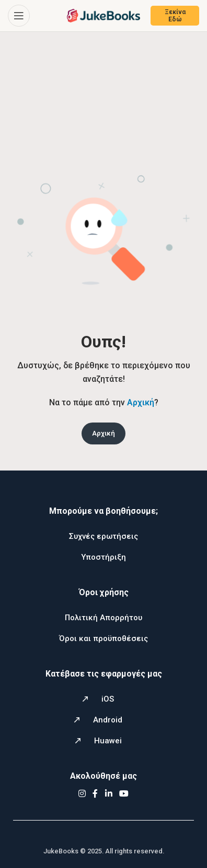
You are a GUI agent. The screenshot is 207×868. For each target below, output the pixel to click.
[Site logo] (103, 15)
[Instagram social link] (82, 794)
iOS (108, 699)
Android (108, 720)
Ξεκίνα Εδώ (175, 16)
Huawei (108, 741)
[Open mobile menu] (19, 16)
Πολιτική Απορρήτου (103, 618)
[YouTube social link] (124, 794)
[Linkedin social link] (108, 794)
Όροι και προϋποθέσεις (103, 638)
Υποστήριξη (103, 557)
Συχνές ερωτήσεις (103, 536)
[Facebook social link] (95, 794)
